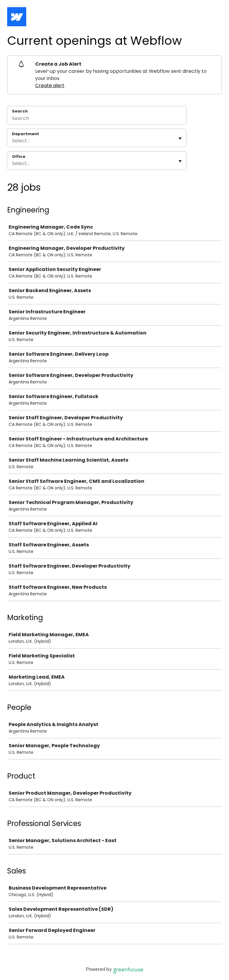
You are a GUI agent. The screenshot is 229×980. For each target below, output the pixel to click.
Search (20, 111)
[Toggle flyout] (180, 138)
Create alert (50, 85)
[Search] (97, 119)
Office (19, 157)
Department (25, 134)
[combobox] (13, 141)
